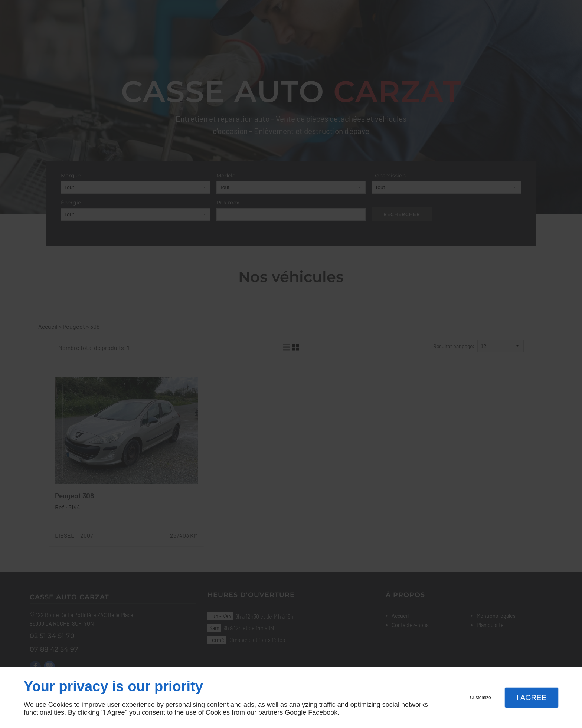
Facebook (323, 712)
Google (295, 712)
